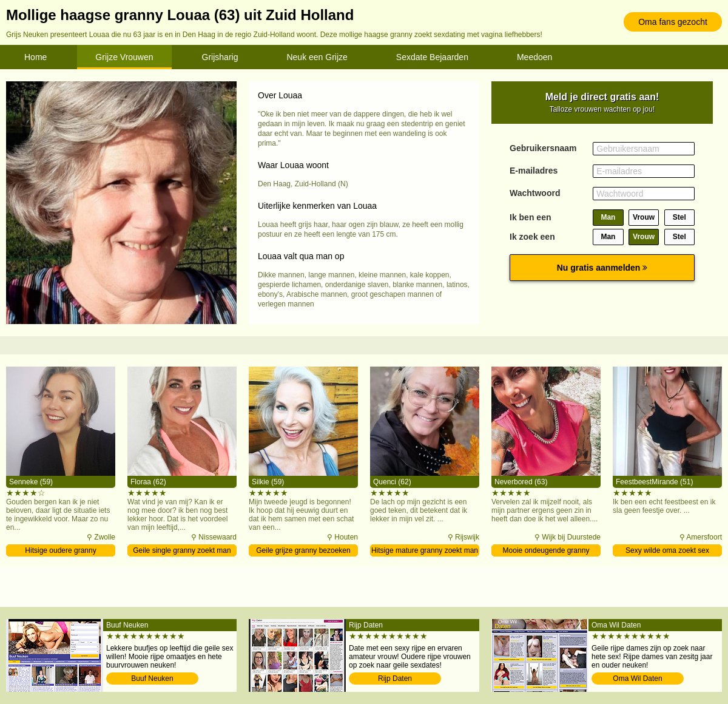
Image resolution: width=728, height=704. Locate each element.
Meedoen (534, 57)
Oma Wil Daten (637, 679)
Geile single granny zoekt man (182, 550)
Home (35, 57)
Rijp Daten (395, 679)
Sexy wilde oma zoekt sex (667, 550)
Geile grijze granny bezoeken (303, 550)
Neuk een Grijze (317, 57)
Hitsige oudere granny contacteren (60, 551)
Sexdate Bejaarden (432, 57)
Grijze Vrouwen (124, 57)
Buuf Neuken (152, 679)
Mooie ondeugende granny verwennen (546, 551)
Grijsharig (220, 57)
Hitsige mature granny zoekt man (425, 550)
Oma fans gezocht (673, 22)
